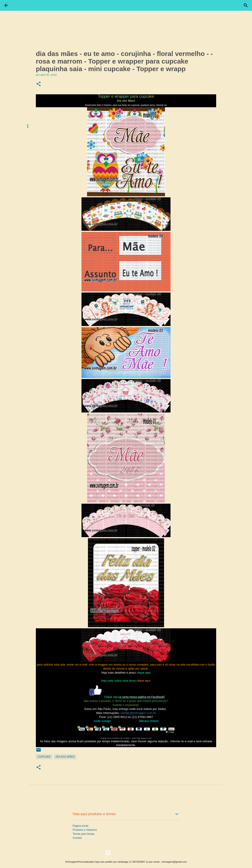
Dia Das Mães (65, 757)
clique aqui (144, 673)
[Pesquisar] (246, 5)
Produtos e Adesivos (85, 830)
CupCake (44, 757)
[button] (39, 84)
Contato (77, 838)
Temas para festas (83, 834)
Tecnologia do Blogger (126, 853)
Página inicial (80, 826)
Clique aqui (111, 697)
